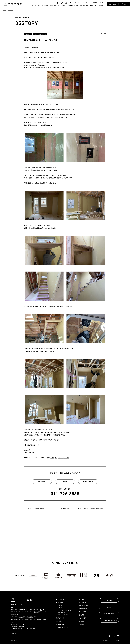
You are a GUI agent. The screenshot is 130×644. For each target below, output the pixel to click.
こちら (52, 458)
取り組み (81, 621)
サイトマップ (116, 640)
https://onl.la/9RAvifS (62, 458)
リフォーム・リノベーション (64, 610)
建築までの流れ (61, 618)
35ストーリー (77, 3)
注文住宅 (60, 606)
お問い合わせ (113, 4)
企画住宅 (60, 608)
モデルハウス (93, 5)
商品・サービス (46, 5)
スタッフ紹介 (83, 618)
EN (103, 3)
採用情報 (95, 3)
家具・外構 (60, 613)
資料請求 (124, 4)
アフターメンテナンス (63, 615)
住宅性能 (59, 621)
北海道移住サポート (73, 5)
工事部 (28, 34)
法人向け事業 (62, 5)
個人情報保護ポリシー (105, 640)
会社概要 (101, 5)
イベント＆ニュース (87, 3)
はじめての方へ (36, 5)
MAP (41, 610)
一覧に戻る (66, 508)
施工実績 (54, 5)
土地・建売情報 (84, 5)
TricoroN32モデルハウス (40, 34)
